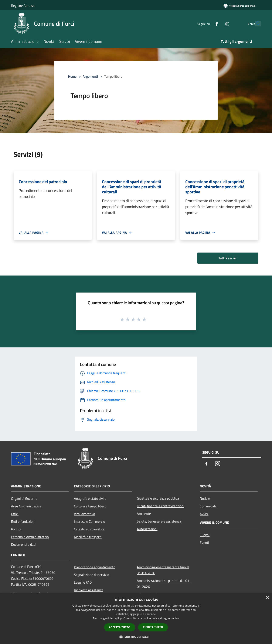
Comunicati (208, 506)
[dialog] (136, 619)
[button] (136, 637)
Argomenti (90, 76)
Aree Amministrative (26, 506)
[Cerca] (256, 24)
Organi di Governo (24, 498)
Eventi (204, 543)
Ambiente (144, 514)
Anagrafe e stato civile (90, 498)
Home (72, 76)
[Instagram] (218, 24)
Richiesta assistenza (89, 590)
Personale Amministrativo (30, 537)
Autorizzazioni (147, 529)
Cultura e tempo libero (90, 506)
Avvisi (204, 514)
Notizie (205, 498)
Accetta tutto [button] (120, 627)
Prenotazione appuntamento (95, 567)
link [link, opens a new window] (177, 618)
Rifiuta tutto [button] (153, 627)
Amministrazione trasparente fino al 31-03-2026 (163, 570)
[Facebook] (207, 24)
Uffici (15, 514)
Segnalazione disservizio (91, 575)
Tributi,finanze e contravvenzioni (161, 506)
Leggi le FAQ (83, 582)
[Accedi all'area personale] (239, 6)
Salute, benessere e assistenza (159, 521)
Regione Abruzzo (23, 6)
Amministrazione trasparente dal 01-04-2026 (164, 584)
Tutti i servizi (228, 258)
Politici (16, 529)
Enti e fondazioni (23, 521)
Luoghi (205, 535)
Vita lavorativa (84, 514)
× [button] (267, 598)
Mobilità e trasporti (88, 537)
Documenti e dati (23, 544)
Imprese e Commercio (89, 521)
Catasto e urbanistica (89, 529)
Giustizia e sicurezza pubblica (158, 498)
